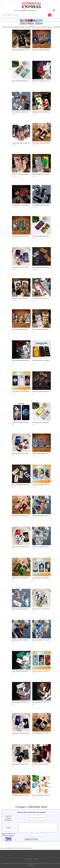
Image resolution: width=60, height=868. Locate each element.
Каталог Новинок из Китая (18, 863)
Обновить (8, 843)
